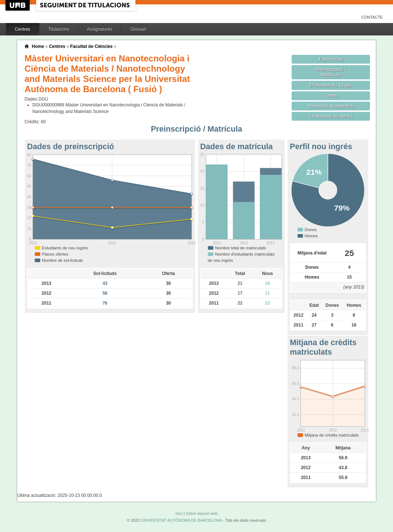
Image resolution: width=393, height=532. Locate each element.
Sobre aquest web (201, 513)
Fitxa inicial (331, 59)
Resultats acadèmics (331, 106)
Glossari (138, 29)
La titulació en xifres (331, 116)
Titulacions (59, 29)
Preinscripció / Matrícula (331, 72)
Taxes (331, 95)
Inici (179, 513)
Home (38, 46)
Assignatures (100, 29)
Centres (23, 29)
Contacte (372, 17)
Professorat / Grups (331, 85)
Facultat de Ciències (91, 46)
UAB (18, 5)
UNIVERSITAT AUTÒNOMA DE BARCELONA (181, 520)
